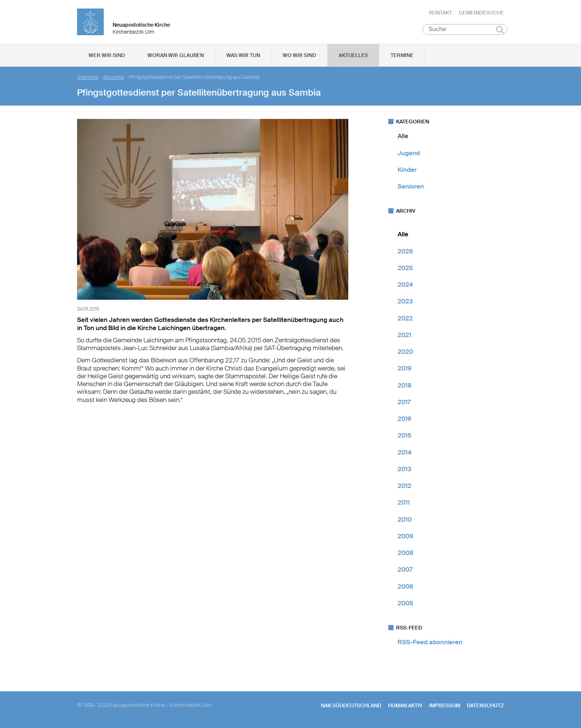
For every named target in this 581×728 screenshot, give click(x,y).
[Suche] (465, 30)
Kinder (407, 170)
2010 (405, 520)
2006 (405, 587)
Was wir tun (243, 56)
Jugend (409, 153)
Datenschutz (485, 706)
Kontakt (441, 13)
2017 (404, 403)
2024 (405, 285)
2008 (406, 554)
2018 (405, 386)
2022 (405, 319)
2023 (405, 302)
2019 (404, 369)
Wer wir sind (107, 56)
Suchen (500, 30)
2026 (405, 252)
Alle (403, 137)
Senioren (411, 187)
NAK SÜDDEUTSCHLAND (351, 706)
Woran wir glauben (176, 56)
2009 (405, 537)
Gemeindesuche (481, 13)
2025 (405, 269)
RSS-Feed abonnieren (430, 643)
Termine (402, 56)
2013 (404, 470)
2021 (404, 336)
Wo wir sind (299, 56)
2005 (405, 604)
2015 (404, 436)
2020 (405, 352)
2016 (404, 419)
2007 (405, 570)
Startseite (88, 78)
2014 (405, 453)
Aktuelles (353, 56)
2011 (404, 503)
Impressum (445, 706)
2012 (404, 486)
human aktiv (405, 706)
